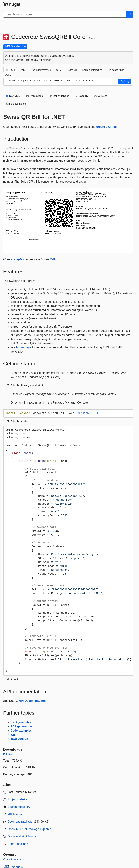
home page (24, 347)
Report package (18, 844)
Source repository (19, 807)
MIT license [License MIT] (15, 814)
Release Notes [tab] (16, 104)
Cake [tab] (8, 75)
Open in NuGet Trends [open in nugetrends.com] (22, 836)
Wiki (53, 259)
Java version (19, 739)
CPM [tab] (59, 70)
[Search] (129, 14)
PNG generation (22, 722)
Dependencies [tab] (59, 96)
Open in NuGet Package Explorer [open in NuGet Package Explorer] (29, 829)
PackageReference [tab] (41, 70)
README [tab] (13, 96)
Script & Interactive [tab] (92, 70)
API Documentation (32, 701)
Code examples (21, 731)
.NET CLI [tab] (10, 70)
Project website (18, 799)
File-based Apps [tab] (116, 70)
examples (17, 259)
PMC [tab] (23, 70)
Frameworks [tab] (35, 96)
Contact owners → (14, 859)
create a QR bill (107, 127)
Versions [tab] (101, 96)
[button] (125, 82)
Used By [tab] (82, 96)
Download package (20, 822)
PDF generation (21, 726)
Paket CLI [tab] (72, 70)
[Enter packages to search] (65, 14)
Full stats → (10, 754)
